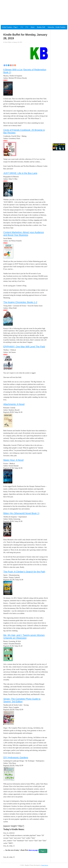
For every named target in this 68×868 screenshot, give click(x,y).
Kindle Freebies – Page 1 (10, 27)
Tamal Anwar (45, 865)
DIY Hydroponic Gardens (16, 757)
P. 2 (22, 27)
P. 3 (27, 27)
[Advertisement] (34, 12)
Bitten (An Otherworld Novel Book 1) (21, 513)
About (32, 27)
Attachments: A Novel (14, 404)
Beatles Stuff (41, 27)
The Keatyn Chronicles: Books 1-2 (20, 302)
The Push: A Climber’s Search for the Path (24, 572)
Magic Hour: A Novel (13, 460)
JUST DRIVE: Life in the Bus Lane (20, 173)
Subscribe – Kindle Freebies (57, 27)
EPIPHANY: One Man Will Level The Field (24, 347)
